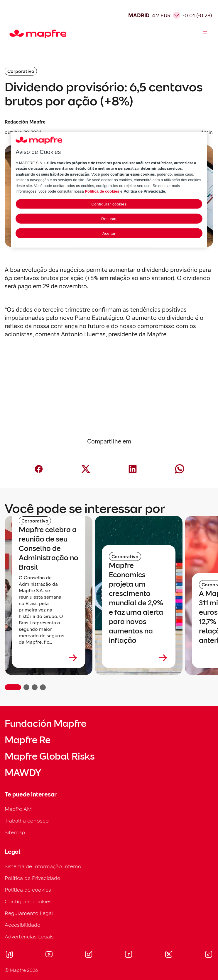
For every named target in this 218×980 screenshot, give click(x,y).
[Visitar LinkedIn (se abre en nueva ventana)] (129, 955)
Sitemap (15, 832)
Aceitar (109, 233)
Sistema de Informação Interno (43, 866)
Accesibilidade (22, 925)
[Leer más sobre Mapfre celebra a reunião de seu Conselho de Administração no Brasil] (49, 658)
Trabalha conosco (27, 821)
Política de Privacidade (32, 878)
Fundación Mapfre (45, 724)
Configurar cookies (28, 901)
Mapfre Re (28, 740)
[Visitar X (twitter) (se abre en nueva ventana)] (169, 955)
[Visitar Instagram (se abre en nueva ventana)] (89, 955)
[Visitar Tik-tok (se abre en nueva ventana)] (208, 955)
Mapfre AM (18, 809)
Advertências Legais (29, 937)
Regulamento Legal (29, 913)
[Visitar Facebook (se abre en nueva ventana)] (9, 955)
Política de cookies (28, 890)
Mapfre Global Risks (50, 756)
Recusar (109, 219)
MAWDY (23, 773)
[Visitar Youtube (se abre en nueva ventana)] (49, 955)
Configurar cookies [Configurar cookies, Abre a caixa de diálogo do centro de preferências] (109, 204)
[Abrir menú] (205, 34)
